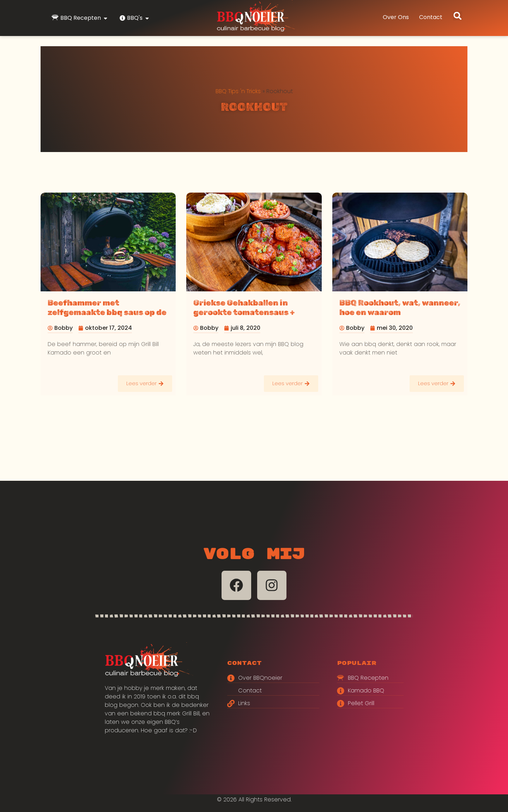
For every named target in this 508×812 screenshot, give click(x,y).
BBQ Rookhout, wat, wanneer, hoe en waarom (400, 308)
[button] (458, 16)
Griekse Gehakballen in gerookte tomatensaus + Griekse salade (244, 312)
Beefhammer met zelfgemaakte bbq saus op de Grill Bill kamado (107, 312)
